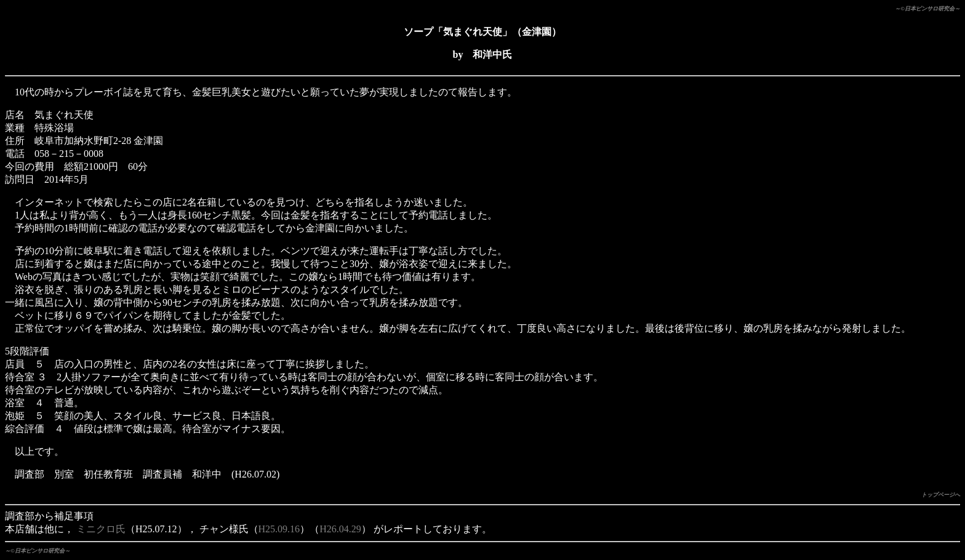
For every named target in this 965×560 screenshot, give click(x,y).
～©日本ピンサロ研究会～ (927, 9)
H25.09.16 (279, 529)
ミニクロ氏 (101, 529)
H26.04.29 (340, 529)
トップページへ (941, 495)
